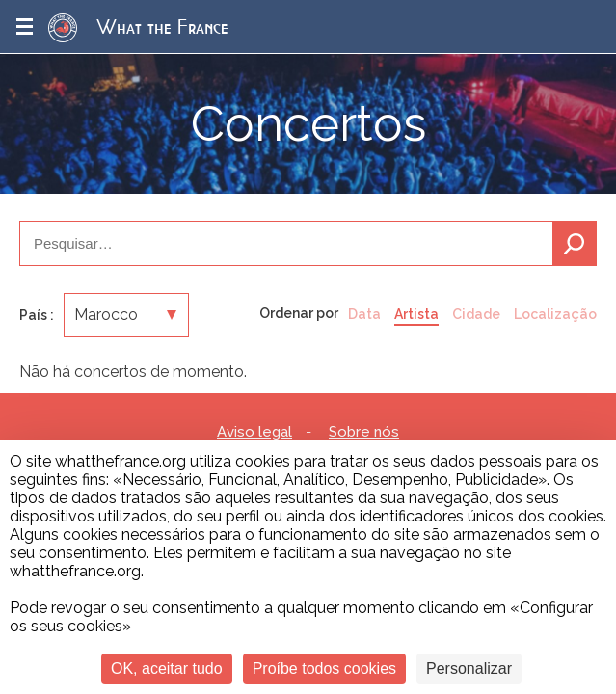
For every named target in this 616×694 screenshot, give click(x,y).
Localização (555, 314)
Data (364, 314)
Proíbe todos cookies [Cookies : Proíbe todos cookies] (324, 668)
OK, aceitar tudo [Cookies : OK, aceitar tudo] (167, 668)
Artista (416, 314)
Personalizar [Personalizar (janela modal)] (469, 668)
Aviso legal (254, 432)
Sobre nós (364, 432)
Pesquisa (575, 243)
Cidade (476, 314)
